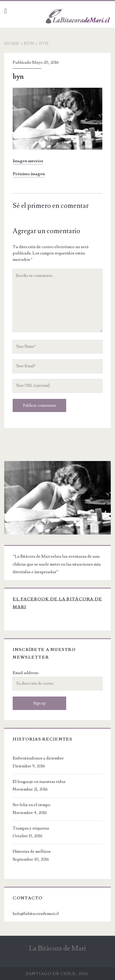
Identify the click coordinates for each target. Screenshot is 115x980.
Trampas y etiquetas (31, 828)
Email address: (26, 673)
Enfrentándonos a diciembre (38, 758)
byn (29, 43)
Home (12, 43)
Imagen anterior (28, 161)
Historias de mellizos (32, 851)
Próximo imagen (29, 174)
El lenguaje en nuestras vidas (39, 782)
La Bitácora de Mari (57, 948)
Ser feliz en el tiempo (32, 805)
